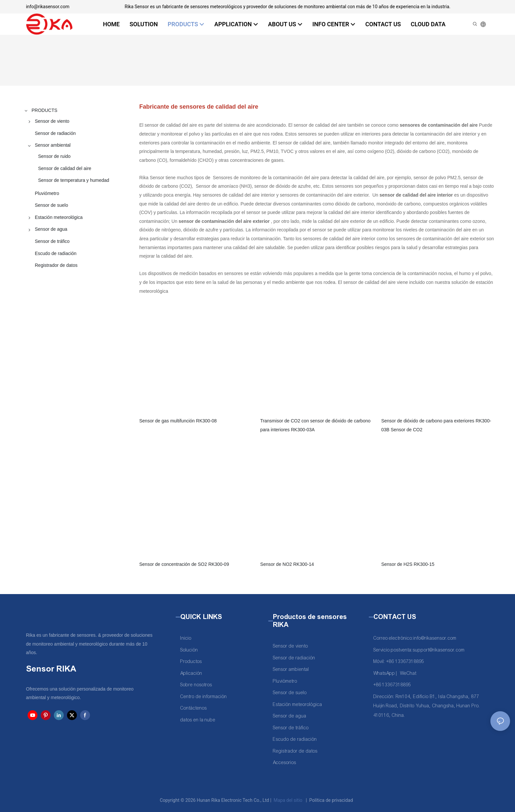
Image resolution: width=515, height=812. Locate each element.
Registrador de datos (295, 751)
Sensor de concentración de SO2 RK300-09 (184, 564)
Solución (189, 650)
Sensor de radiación (294, 658)
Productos (191, 662)
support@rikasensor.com (439, 650)
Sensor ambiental (259, 66)
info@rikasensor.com (48, 7)
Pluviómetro (285, 681)
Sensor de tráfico (291, 728)
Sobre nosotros (196, 685)
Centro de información (204, 697)
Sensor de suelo (290, 693)
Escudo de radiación (295, 739)
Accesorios (285, 763)
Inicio (186, 638)
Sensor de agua (290, 716)
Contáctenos (194, 708)
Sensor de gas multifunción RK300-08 (178, 421)
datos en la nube (198, 720)
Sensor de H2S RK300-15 (408, 564)
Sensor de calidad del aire (312, 66)
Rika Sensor (188, 66)
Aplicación (191, 673)
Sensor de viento (291, 646)
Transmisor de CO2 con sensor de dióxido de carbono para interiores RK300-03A (315, 425)
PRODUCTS (221, 66)
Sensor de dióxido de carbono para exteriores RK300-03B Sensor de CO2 (436, 425)
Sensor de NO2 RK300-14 (287, 564)
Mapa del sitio (288, 800)
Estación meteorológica (298, 705)
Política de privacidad (331, 800)
